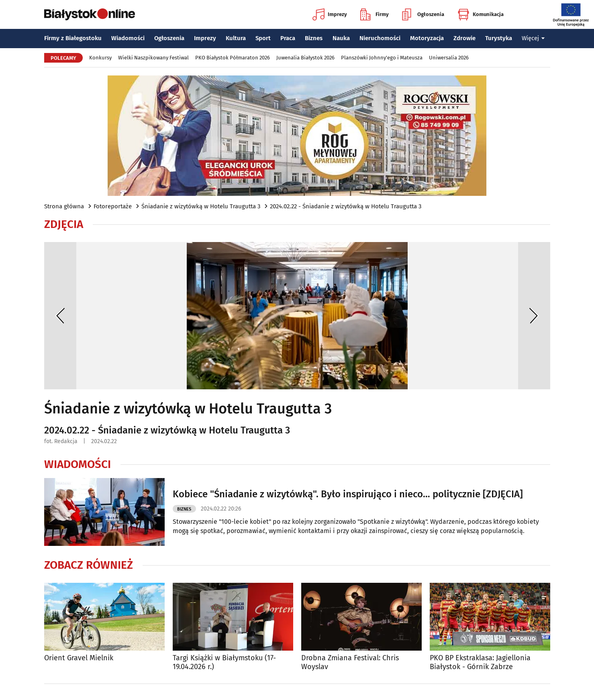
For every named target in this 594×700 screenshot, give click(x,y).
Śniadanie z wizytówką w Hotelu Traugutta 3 (201, 206)
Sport (263, 38)
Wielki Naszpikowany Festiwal (153, 58)
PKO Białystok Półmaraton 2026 (233, 58)
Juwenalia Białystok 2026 (305, 58)
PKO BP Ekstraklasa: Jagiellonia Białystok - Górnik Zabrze (480, 662)
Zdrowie (464, 38)
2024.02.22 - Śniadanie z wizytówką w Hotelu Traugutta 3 (346, 206)
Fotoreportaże (113, 206)
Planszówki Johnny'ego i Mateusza (382, 58)
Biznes (314, 38)
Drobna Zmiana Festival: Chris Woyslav (350, 662)
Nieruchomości (380, 38)
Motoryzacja (427, 38)
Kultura (236, 38)
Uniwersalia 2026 (449, 58)
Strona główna (64, 206)
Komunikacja (481, 14)
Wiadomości (128, 38)
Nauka (341, 38)
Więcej (533, 38)
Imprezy (330, 14)
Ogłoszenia (423, 14)
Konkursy (100, 58)
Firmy (375, 14)
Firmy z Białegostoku (73, 38)
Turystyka (499, 38)
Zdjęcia (64, 224)
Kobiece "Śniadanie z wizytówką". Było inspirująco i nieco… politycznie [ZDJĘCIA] (348, 494)
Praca (288, 38)
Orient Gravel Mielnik (79, 658)
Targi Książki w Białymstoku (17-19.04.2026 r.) (224, 662)
